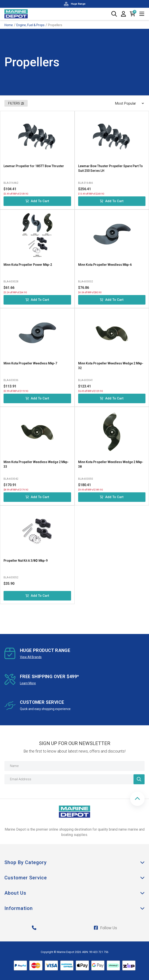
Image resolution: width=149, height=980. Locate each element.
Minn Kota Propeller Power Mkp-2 (28, 265)
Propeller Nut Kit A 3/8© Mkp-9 (26, 561)
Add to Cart (37, 201)
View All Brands (31, 657)
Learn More (28, 683)
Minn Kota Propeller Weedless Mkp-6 (105, 265)
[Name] (74, 766)
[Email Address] (74, 779)
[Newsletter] (139, 779)
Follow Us (105, 928)
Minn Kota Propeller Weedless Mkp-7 (30, 363)
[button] (137, 799)
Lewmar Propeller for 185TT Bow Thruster (34, 166)
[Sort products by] (128, 103)
